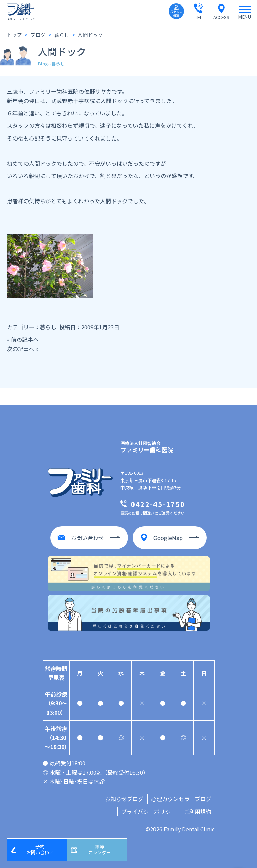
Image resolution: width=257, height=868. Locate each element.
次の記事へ (21, 349)
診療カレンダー (100, 849)
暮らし (48, 327)
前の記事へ (25, 339)
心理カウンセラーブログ (181, 799)
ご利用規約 (197, 812)
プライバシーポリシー (149, 812)
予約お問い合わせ (40, 849)
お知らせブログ (124, 799)
